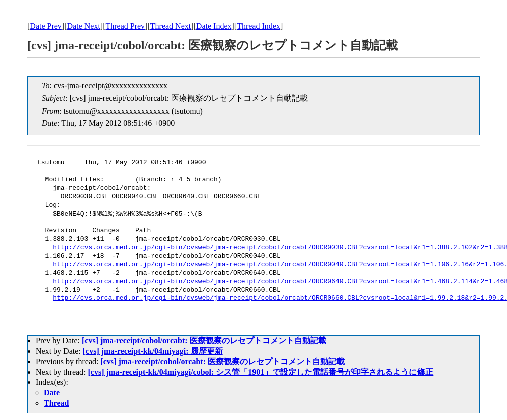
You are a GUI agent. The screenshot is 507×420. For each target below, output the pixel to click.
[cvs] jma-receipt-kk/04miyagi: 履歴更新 (153, 351)
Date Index (214, 26)
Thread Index (259, 26)
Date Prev (46, 26)
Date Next (84, 26)
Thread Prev (125, 26)
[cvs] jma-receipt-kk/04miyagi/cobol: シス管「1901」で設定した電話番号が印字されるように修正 (261, 372)
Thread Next (171, 26)
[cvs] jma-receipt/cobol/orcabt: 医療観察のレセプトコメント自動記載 (204, 340)
